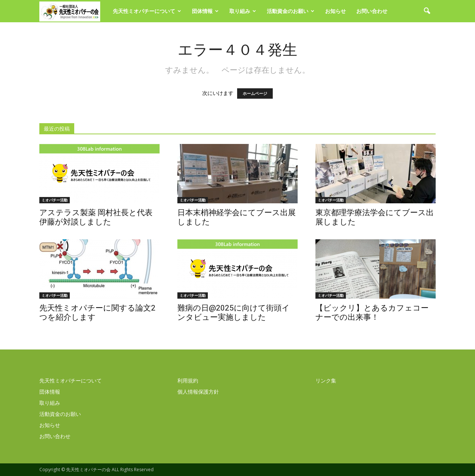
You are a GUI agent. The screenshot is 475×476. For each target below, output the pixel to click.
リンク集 (326, 380)
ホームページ (255, 93)
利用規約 (188, 380)
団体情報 (205, 11)
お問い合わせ (372, 11)
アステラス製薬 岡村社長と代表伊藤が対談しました (96, 217)
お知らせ (335, 11)
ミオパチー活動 (55, 200)
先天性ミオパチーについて (147, 11)
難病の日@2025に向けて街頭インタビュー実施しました (234, 313)
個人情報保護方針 (198, 392)
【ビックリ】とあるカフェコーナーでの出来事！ (372, 313)
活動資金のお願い (291, 11)
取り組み (243, 11)
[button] (427, 11)
